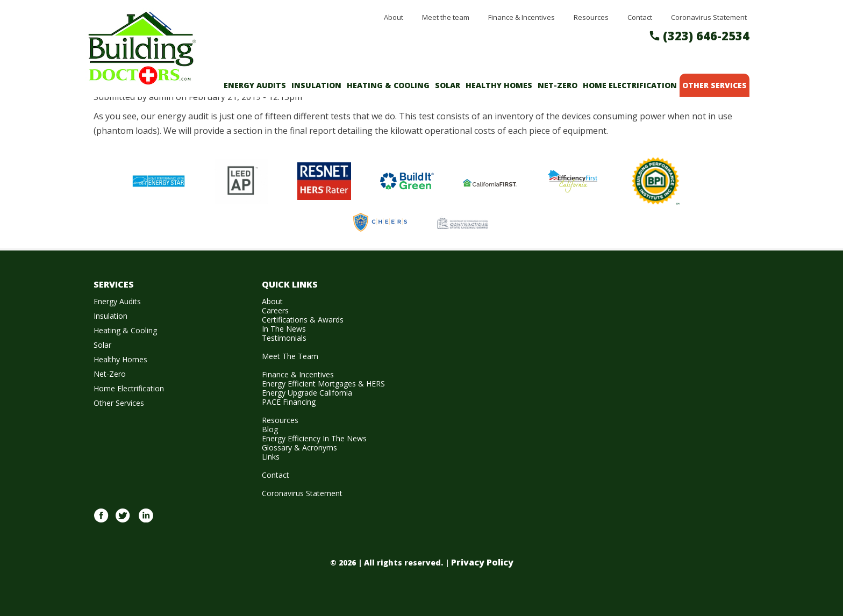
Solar (448, 85)
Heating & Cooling (388, 85)
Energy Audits (255, 85)
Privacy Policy (482, 562)
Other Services (715, 85)
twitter (123, 521)
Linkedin (146, 521)
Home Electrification (630, 85)
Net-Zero (558, 85)
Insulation (316, 85)
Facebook (101, 521)
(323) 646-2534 (706, 35)
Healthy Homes (499, 85)
